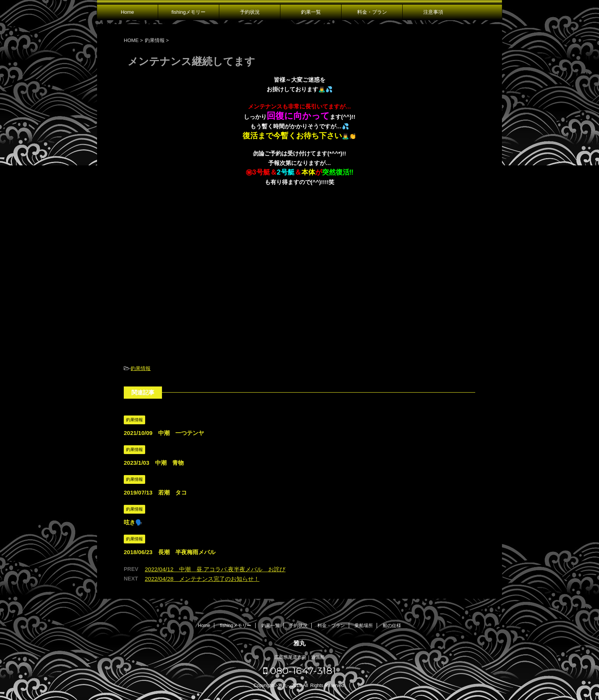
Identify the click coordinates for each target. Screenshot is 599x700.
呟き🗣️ (133, 522)
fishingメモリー (189, 12)
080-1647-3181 (300, 671)
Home (127, 12)
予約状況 (250, 12)
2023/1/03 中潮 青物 (154, 463)
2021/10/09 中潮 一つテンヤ (164, 433)
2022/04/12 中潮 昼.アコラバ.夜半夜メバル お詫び (215, 569)
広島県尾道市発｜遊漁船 (299, 657)
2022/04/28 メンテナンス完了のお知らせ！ (202, 579)
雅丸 (299, 643)
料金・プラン (372, 12)
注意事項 (433, 12)
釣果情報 (141, 368)
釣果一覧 (311, 12)
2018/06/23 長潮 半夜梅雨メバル (170, 552)
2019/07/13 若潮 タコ (155, 492)
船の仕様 (392, 626)
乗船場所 (364, 626)
